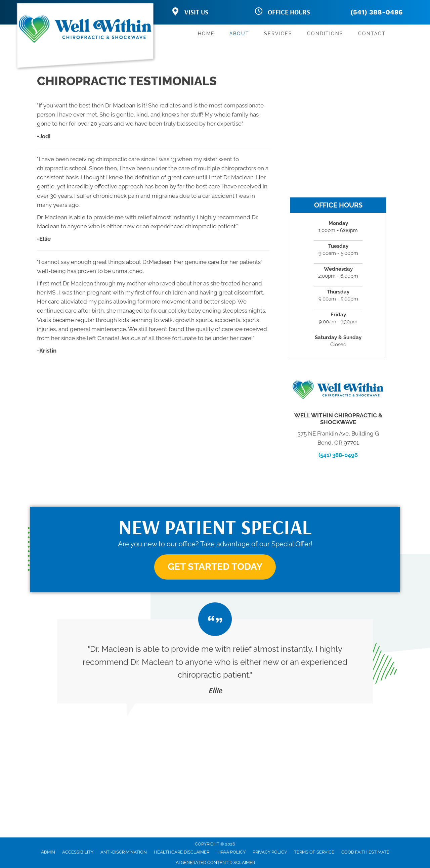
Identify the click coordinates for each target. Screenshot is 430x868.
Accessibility (78, 852)
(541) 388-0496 (376, 12)
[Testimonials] (215, 661)
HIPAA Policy (231, 852)
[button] (215, 567)
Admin (48, 852)
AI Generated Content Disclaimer (215, 862)
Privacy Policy (270, 852)
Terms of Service (314, 852)
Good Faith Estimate (365, 852)
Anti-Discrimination (124, 852)
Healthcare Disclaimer (182, 852)
